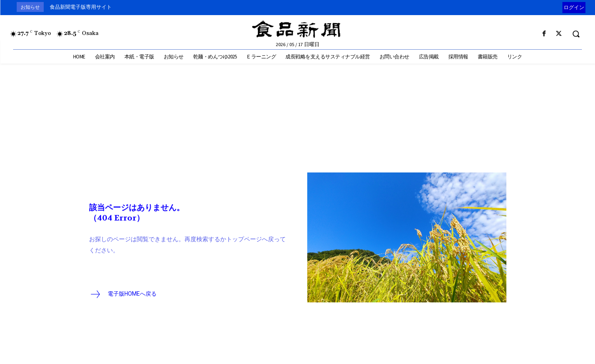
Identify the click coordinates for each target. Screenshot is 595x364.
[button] (576, 34)
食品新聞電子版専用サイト (81, 7)
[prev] (561, 7)
